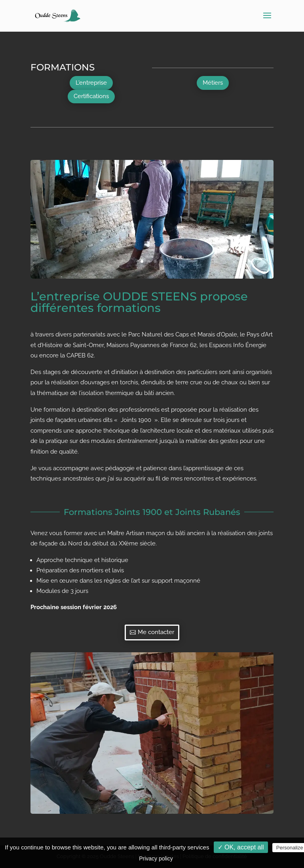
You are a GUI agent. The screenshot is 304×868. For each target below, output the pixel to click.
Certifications (91, 96)
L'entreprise (91, 83)
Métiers (213, 83)
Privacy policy (156, 859)
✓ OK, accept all (241, 847)
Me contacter (156, 632)
